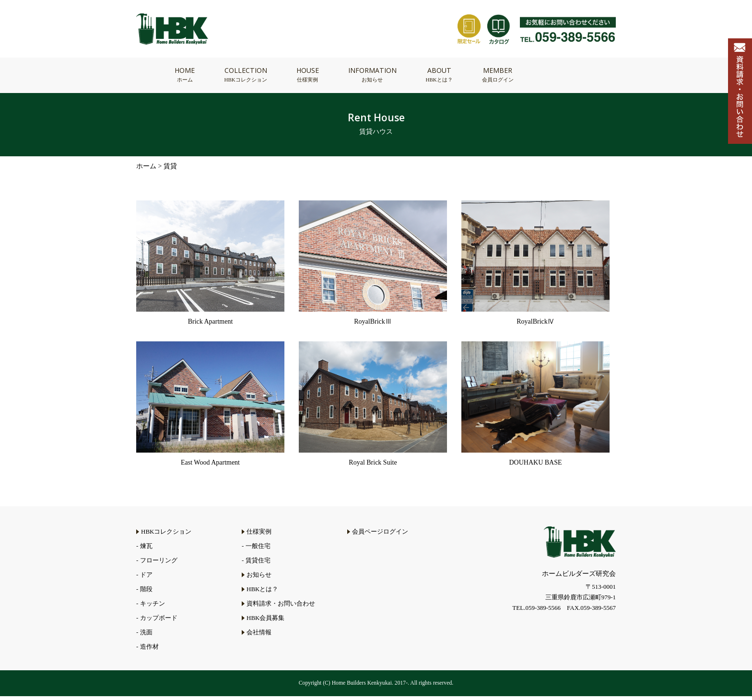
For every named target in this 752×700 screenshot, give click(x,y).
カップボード (159, 622)
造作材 (149, 650)
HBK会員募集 (265, 622)
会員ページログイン (380, 535)
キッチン (153, 607)
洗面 (146, 636)
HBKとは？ (262, 593)
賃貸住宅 (258, 564)
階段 (146, 593)
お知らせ (259, 578)
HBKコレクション (166, 535)
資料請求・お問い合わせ (281, 607)
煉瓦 (146, 550)
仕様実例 (259, 535)
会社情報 (259, 636)
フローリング (159, 564)
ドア (146, 578)
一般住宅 (258, 550)
